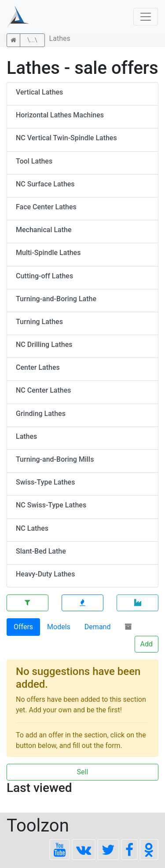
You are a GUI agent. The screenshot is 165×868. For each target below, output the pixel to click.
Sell (83, 772)
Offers (23, 627)
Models (59, 627)
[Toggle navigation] (146, 17)
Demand (98, 627)
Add (147, 644)
